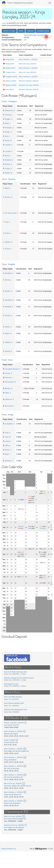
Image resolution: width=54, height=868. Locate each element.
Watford (14, 760)
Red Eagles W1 (10, 827)
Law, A (7, 222)
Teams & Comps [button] (9, 31)
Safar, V (8, 393)
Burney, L (8, 280)
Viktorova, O (9, 399)
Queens (12, 179)
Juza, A (8, 433)
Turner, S (8, 249)
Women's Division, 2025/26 (14, 723)
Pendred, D (9, 160)
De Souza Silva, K (12, 213)
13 (24, 784)
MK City (15, 742)
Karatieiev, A (10, 300)
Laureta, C (9, 145)
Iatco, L (8, 136)
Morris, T (8, 156)
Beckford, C (9, 273)
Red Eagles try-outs (11, 684)
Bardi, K (8, 188)
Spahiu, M (9, 173)
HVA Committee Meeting (13, 697)
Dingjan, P (9, 119)
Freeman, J (9, 378)
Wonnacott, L (10, 406)
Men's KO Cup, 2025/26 (13, 784)
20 (25, 766)
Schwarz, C (9, 461)
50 (25, 749)
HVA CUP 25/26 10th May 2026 (15, 672)
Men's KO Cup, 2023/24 (27, 64)
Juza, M (8, 437)
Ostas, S (8, 233)
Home (3, 849)
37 (25, 801)
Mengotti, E (9, 307)
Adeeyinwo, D (10, 110)
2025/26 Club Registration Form (16, 710)
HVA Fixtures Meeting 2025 (14, 703)
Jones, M (8, 140)
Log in (4, 23)
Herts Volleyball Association (20, 3)
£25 (25, 40)
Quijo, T (8, 454)
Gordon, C (9, 291)
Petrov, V (8, 450)
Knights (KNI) (10, 68)
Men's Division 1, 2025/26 (13, 749)
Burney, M (9, 197)
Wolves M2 (8, 803)
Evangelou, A (10, 424)
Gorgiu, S (8, 132)
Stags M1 (7, 795)
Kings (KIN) (10, 59)
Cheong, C (9, 115)
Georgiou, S (9, 128)
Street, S (8, 327)
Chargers (12, 101)
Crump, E (8, 373)
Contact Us (11, 849)
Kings (11, 415)
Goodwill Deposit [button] (43, 31)
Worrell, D (9, 351)
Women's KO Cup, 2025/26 (14, 825)
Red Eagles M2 (10, 751)
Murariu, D (9, 388)
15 (24, 816)
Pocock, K (9, 316)
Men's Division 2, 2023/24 (28, 68)
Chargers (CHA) (11, 77)
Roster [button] (21, 31)
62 (25, 792)
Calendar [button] (30, 31)
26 (25, 775)
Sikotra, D (9, 164)
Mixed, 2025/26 (10, 740)
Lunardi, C (9, 151)
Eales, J (8, 123)
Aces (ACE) (9, 89)
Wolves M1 (19, 777)
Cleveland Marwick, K (13, 369)
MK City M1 (8, 768)
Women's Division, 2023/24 (29, 81)
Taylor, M (8, 333)
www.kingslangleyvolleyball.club (35, 35)
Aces (10, 360)
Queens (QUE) (11, 81)
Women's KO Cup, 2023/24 (29, 85)
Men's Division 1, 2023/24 (28, 59)
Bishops (7, 734)
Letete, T (8, 441)
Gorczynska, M (10, 382)
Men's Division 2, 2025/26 (13, 731)
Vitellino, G (9, 342)
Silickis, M (9, 242)
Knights (12, 264)
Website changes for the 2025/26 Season (19, 678)
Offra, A (8, 445)
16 (25, 757)
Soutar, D (8, 169)
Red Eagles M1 (23, 751)
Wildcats (21, 827)
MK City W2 (15, 725)
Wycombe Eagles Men (12, 786)
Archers (7, 742)
